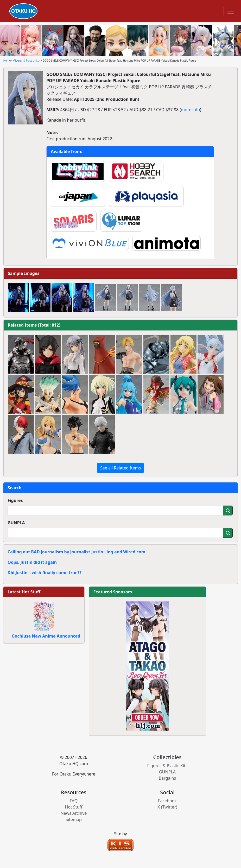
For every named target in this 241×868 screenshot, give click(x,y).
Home (7, 61)
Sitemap (74, 819)
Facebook (167, 801)
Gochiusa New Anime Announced (46, 636)
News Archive (74, 813)
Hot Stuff (74, 807)
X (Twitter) (167, 807)
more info (190, 110)
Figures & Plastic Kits (26, 61)
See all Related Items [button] (120, 468)
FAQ (74, 801)
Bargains (167, 778)
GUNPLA (16, 523)
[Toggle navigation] (231, 11)
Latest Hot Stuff (24, 592)
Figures (15, 500)
